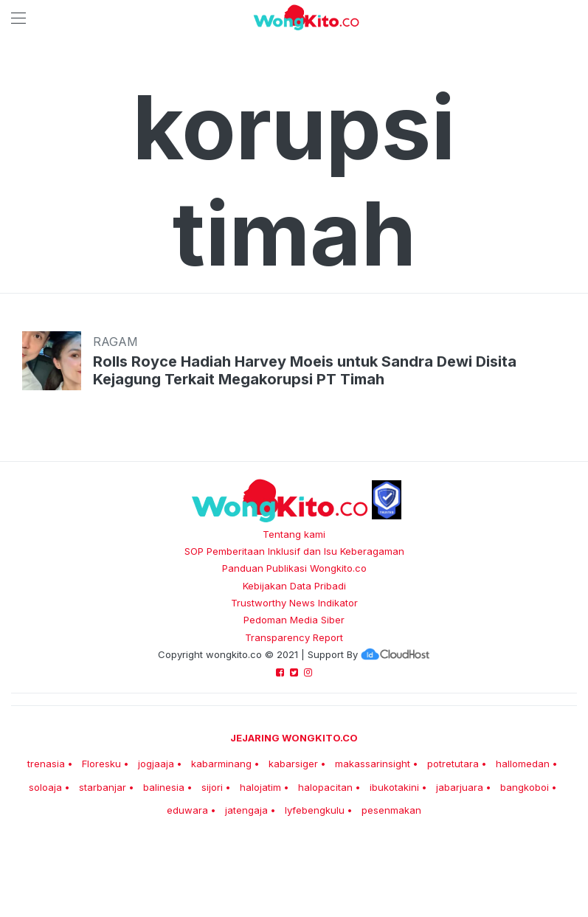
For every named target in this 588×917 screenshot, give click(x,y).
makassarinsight (373, 764)
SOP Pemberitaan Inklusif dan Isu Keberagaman (294, 551)
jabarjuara (460, 787)
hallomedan (523, 764)
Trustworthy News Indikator (294, 603)
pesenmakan (391, 810)
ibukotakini (394, 787)
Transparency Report (294, 637)
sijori (212, 787)
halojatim (260, 787)
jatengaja (246, 810)
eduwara (187, 810)
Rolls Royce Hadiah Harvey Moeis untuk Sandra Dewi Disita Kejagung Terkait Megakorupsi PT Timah (305, 370)
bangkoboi (525, 787)
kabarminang (221, 764)
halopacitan (325, 787)
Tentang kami (294, 534)
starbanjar (103, 787)
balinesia (164, 787)
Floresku (101, 764)
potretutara (453, 764)
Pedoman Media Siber (294, 620)
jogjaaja (156, 764)
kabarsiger (293, 764)
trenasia (46, 764)
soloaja (45, 787)
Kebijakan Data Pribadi (294, 586)
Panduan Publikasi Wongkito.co (294, 568)
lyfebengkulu (315, 810)
